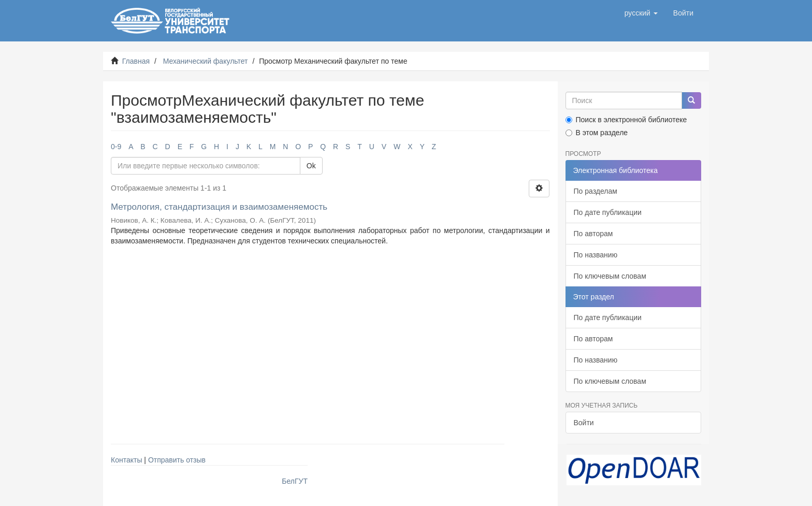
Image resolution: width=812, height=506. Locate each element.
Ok (311, 166)
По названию (596, 255)
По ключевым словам (610, 276)
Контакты (126, 460)
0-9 (116, 147)
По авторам (593, 234)
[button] (641, 13)
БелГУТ (295, 481)
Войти (584, 423)
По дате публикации (608, 212)
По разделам (596, 191)
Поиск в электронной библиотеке (626, 120)
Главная (136, 61)
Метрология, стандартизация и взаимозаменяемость (219, 207)
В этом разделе (597, 133)
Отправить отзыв (177, 460)
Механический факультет (206, 61)
